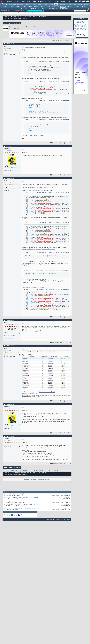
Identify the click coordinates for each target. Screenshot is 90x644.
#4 (70, 320)
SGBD (70, 4)
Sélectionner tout (42, 61)
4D (8, 7)
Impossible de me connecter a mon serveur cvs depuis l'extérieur (21, 508)
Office (75, 4)
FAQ (23, 1)
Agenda (24, 13)
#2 (70, 146)
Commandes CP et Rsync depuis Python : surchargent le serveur (21, 498)
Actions (14, 13)
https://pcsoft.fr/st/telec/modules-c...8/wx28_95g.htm (38, 187)
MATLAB (43, 7)
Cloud (28, 4)
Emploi (50, 1)
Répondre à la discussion (12, 23)
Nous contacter (51, 519)
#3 (70, 178)
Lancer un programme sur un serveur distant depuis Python (20, 501)
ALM (35, 4)
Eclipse (18, 7)
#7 (70, 436)
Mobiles (80, 4)
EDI (56, 4)
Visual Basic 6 (70, 7)
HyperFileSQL (43, 17)
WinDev (63, 7)
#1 (70, 44)
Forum (7, 17)
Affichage (67, 41)
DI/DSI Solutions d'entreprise (17, 4)
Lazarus (77, 7)
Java (46, 4)
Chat (34, 1)
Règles (34, 13)
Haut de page (67, 519)
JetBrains (24, 7)
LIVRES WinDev (64, 9)
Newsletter (42, 1)
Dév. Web (51, 4)
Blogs (28, 1)
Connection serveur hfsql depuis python (26, 27)
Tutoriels (17, 1)
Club (68, 1)
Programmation (63, 4)
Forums (9, 1)
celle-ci (38, 420)
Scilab (49, 7)
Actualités (14, 470)
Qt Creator (84, 7)
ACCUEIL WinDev (24, 9)
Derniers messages (6, 13)
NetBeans (37, 7)
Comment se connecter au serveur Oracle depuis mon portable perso (22, 505)
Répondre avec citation (56, 143)
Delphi (12, 7)
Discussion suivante (44, 479)
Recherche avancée (84, 13)
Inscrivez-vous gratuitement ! (35, 11)
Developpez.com (59, 519)
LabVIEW (30, 7)
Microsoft (40, 4)
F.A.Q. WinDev (44, 9)
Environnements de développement (21, 17)
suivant (40, 413)
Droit (63, 1)
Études (57, 1)
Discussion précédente (31, 479)
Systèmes (87, 4)
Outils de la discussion (57, 41)
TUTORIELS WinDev (54, 9)
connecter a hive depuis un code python (15, 494)
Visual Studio (55, 7)
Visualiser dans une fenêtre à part (59, 61)
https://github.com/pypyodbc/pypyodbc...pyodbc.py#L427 (39, 249)
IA (31, 4)
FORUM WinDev (34, 9)
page (36, 331)
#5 (70, 346)
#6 (70, 404)
